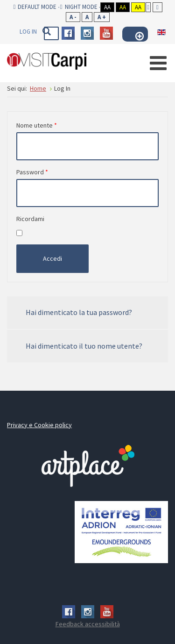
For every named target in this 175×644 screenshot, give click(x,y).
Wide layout (157, 7)
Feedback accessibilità (88, 624)
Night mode (79, 7)
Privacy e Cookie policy (39, 425)
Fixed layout (148, 7)
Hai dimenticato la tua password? (79, 312)
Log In (28, 32)
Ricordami (30, 219)
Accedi (52, 258)
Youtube (106, 33)
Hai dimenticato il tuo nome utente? (84, 346)
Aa (107, 7)
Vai (46, 31)
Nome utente (37, 125)
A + (102, 17)
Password (32, 172)
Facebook (68, 33)
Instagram (87, 33)
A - (73, 17)
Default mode (35, 7)
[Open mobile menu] (158, 63)
